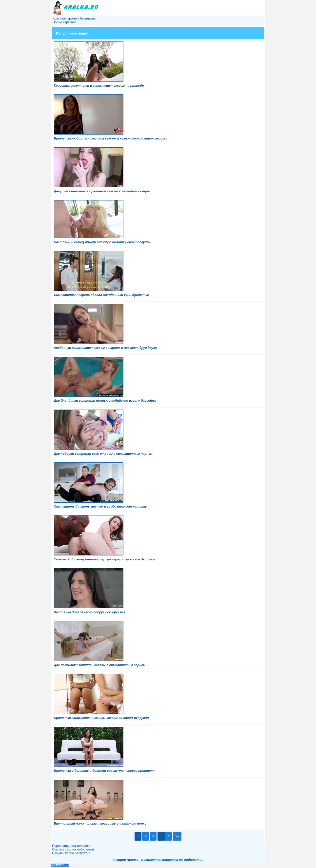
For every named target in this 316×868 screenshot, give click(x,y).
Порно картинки (64, 22)
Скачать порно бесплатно (71, 853)
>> (177, 836)
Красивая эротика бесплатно (74, 18)
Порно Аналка (127, 860)
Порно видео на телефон (71, 846)
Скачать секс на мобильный (73, 849)
